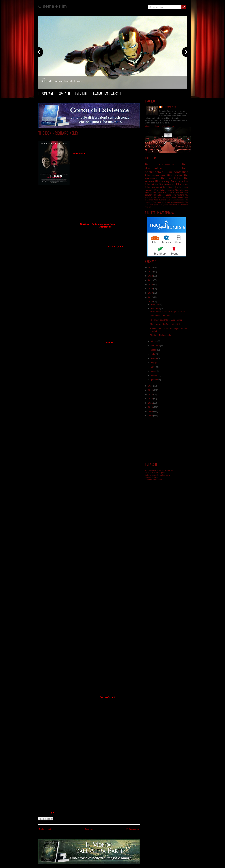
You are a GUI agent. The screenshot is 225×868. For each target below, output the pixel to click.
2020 (151, 284)
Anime (185, 181)
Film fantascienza (102, 138)
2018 (151, 293)
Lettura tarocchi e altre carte (158, 475)
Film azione (151, 184)
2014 (151, 390)
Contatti (64, 93)
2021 (151, 280)
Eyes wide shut (107, 697)
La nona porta (115, 247)
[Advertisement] (167, 440)
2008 (151, 416)
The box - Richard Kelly (58, 133)
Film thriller (175, 187)
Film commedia (160, 164)
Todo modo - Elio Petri (160, 316)
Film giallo (163, 192)
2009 (151, 411)
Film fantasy (162, 181)
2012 (151, 399)
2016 (151, 301)
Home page (89, 829)
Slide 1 (44, 78)
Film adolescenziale (162, 195)
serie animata (176, 192)
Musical (148, 207)
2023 (151, 272)
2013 (151, 394)
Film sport (157, 202)
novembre (155, 309)
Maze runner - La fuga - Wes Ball (165, 324)
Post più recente (45, 829)
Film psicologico (171, 178)
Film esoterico (164, 197)
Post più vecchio (133, 829)
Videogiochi (163, 204)
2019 (151, 289)
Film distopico (182, 190)
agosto (154, 350)
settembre (155, 346)
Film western (178, 195)
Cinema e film (52, 6)
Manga (171, 190)
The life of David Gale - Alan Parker (166, 320)
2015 (151, 386)
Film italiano (160, 190)
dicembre (155, 304)
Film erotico (184, 205)
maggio (154, 363)
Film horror (182, 184)
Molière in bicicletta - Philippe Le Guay (167, 311)
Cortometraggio (178, 202)
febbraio (155, 375)
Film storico (151, 192)
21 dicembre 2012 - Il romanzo (159, 470)
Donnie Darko (78, 154)
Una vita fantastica (153, 480)
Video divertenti (160, 200)
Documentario (179, 200)
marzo (154, 371)
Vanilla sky (85, 224)
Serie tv (175, 181)
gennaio (155, 380)
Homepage (47, 93)
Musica (169, 200)
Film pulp (154, 204)
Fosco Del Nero (169, 107)
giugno (154, 358)
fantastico (166, 202)
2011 (151, 403)
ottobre (154, 341)
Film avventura (167, 184)
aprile (153, 367)
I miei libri (82, 93)
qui (52, 813)
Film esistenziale (87, 138)
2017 (151, 297)
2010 (151, 407)
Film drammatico (71, 138)
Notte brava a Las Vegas (104, 224)
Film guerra (178, 197)
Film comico (175, 175)
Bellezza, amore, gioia (155, 473)
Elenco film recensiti (107, 93)
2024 (151, 267)
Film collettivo (174, 205)
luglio (153, 354)
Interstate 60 (106, 227)
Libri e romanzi (152, 477)
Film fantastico (177, 172)
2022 (151, 276)
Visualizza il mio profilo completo (160, 126)
